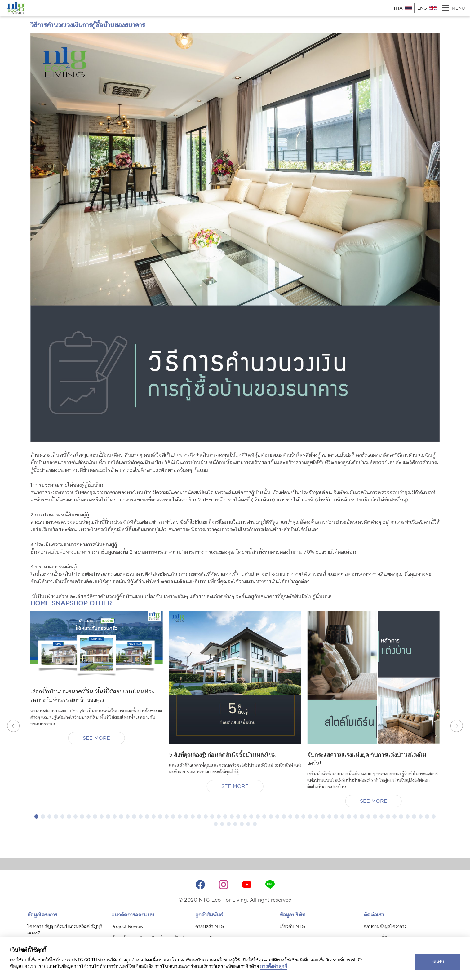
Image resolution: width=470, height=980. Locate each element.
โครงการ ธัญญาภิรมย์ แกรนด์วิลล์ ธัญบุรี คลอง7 (65, 934)
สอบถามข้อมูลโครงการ (385, 931)
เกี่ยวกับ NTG (292, 931)
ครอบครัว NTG (210, 931)
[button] (36, 821)
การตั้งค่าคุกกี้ (274, 967)
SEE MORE (96, 738)
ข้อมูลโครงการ (42, 919)
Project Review (127, 931)
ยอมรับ (437, 962)
